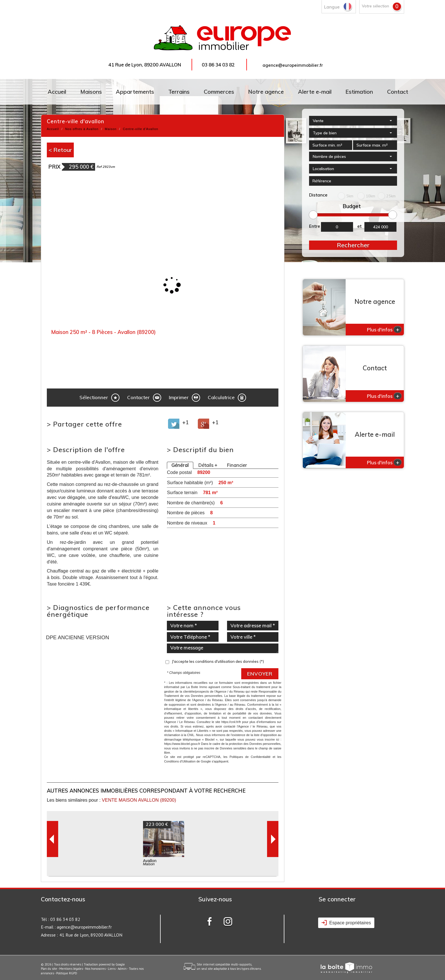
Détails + (208, 465)
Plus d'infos (384, 329)
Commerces (219, 92)
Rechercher (353, 245)
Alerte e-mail (315, 92)
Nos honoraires (95, 969)
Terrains (179, 92)
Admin (122, 969)
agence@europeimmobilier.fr (293, 65)
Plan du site (49, 969)
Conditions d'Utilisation (180, 761)
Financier (237, 465)
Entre (315, 226)
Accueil (57, 92)
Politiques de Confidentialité (250, 757)
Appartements (135, 92)
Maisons (91, 92)
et (359, 226)
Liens (112, 969)
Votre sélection (375, 6)
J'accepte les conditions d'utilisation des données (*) (218, 661)
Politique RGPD (67, 973)
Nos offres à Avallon (82, 129)
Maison (111, 129)
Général (180, 465)
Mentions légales (71, 969)
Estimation (359, 92)
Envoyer (260, 674)
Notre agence (266, 92)
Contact (398, 92)
